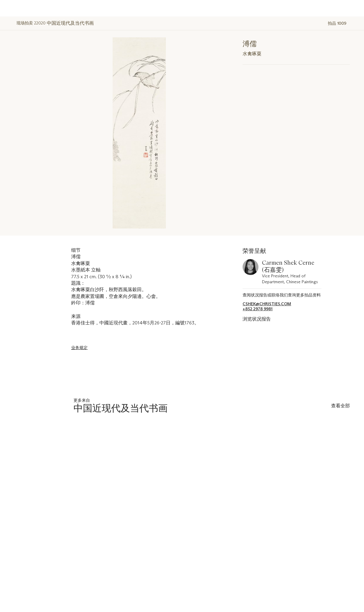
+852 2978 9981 (258, 309)
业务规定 (79, 348)
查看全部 (340, 406)
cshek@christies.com (267, 304)
